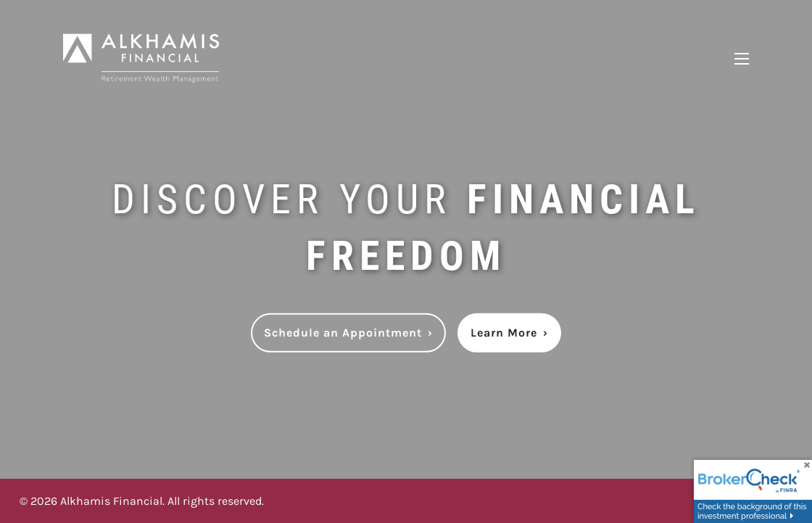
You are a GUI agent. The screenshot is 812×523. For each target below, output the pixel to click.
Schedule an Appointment (348, 333)
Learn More (509, 333)
